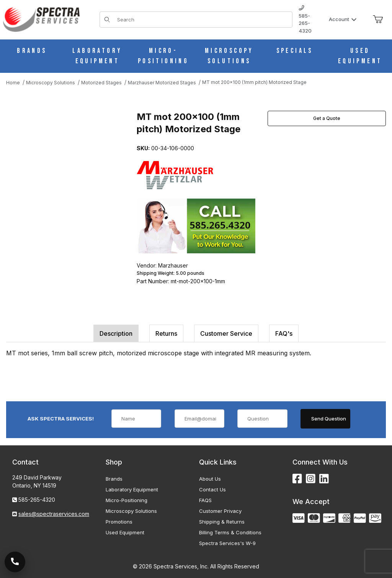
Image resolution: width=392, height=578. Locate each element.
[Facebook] (297, 479)
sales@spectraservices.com (54, 514)
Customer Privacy (220, 511)
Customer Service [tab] (226, 333)
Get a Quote (327, 118)
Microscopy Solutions (131, 511)
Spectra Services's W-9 (227, 543)
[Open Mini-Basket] (378, 20)
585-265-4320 (305, 20)
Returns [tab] (166, 333)
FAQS (205, 500)
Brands (114, 479)
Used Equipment (125, 532)
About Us (210, 479)
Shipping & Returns (222, 522)
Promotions (119, 522)
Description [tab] (116, 333)
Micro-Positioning (127, 500)
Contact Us (212, 489)
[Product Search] (202, 20)
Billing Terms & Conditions (230, 532)
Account (343, 19)
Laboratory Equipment (132, 489)
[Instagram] (311, 479)
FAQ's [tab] (284, 333)
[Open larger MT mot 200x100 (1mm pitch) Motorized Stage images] (69, 166)
